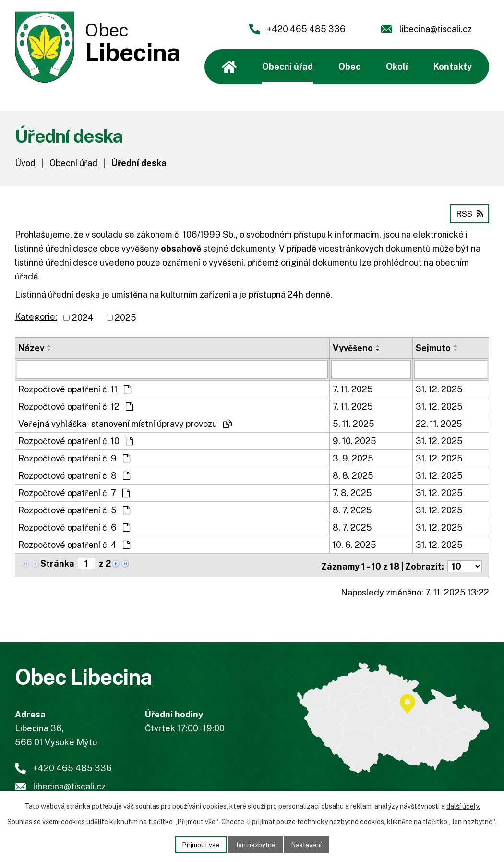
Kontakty (453, 67)
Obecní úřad (288, 67)
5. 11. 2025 (354, 423)
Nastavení (309, 844)
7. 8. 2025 (352, 492)
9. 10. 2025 (354, 440)
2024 (83, 317)
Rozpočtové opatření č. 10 (76, 440)
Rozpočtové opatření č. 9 (74, 457)
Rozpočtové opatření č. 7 (74, 492)
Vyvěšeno (353, 347)
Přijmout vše (199, 844)
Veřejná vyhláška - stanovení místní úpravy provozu (125, 423)
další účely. (463, 805)
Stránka (57, 563)
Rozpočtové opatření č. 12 (76, 406)
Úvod (229, 67)
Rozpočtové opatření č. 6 (74, 527)
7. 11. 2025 (353, 388)
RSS (469, 213)
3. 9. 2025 (353, 457)
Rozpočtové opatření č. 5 (74, 509)
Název (31, 347)
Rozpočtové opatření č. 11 (75, 388)
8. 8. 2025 (353, 475)
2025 (126, 317)
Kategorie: (36, 316)
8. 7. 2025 (352, 509)
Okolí (397, 67)
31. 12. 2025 (439, 388)
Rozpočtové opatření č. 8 (74, 475)
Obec (349, 67)
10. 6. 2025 (354, 544)
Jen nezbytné (256, 844)
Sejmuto (433, 347)
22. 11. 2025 (439, 423)
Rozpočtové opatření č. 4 (74, 544)
